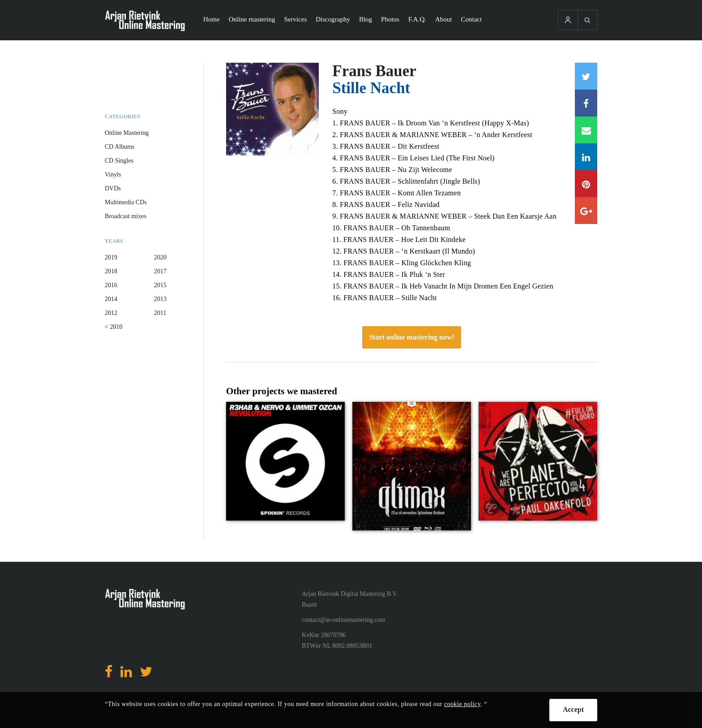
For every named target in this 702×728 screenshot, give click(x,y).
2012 (111, 313)
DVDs (113, 188)
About (444, 19)
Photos (390, 19)
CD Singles (119, 161)
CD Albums (120, 147)
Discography (333, 19)
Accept (573, 709)
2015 (160, 285)
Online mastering (252, 19)
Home (212, 19)
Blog (366, 19)
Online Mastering (127, 133)
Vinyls (113, 174)
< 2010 (113, 327)
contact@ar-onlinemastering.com (343, 620)
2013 (160, 299)
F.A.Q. (417, 19)
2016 (111, 285)
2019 (111, 257)
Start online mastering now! (412, 337)
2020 (160, 257)
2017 (160, 271)
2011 (160, 313)
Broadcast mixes (126, 216)
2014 (111, 299)
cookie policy (462, 704)
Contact (472, 19)
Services (295, 19)
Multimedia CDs (126, 202)
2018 (111, 271)
